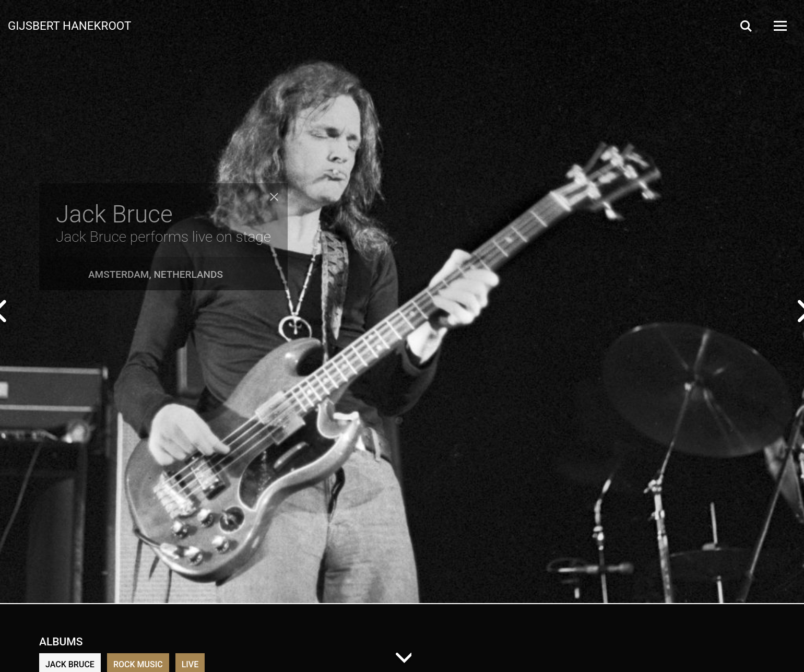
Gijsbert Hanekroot (69, 25)
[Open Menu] (779, 26)
